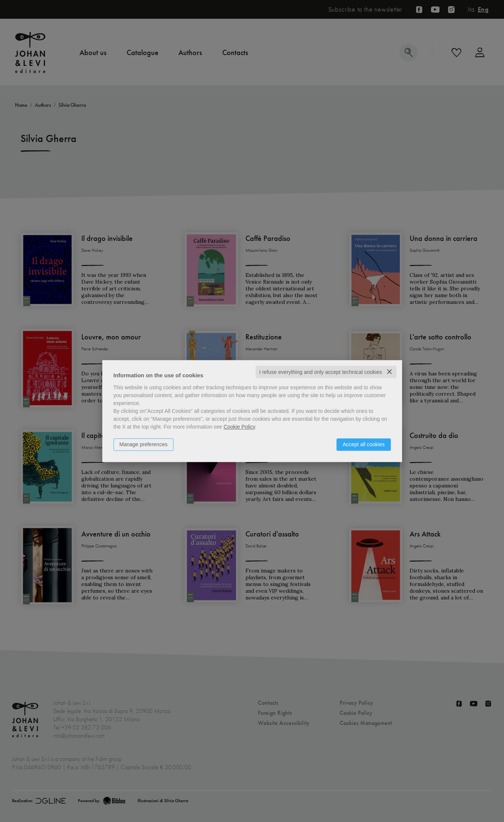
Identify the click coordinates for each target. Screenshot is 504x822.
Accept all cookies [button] (363, 444)
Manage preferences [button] (144, 444)
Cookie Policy (239, 427)
